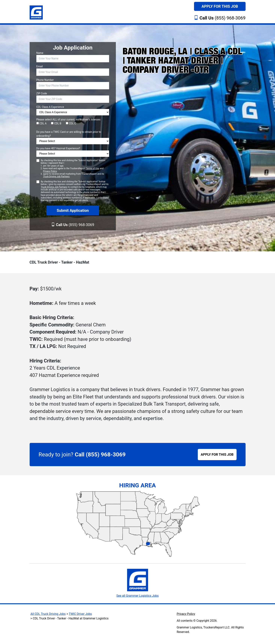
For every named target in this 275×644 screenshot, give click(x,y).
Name (40, 53)
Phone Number (45, 80)
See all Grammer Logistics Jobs (137, 596)
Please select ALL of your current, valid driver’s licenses (68, 119)
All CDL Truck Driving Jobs (48, 614)
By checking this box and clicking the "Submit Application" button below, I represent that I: (75, 169)
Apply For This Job (220, 6)
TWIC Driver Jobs (80, 614)
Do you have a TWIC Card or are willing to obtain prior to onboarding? (69, 134)
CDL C (71, 123)
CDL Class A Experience (50, 107)
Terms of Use (93, 168)
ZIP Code (42, 93)
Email (40, 66)
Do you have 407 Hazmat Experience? (58, 148)
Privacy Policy (50, 171)
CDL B (56, 123)
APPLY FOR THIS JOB (217, 454)
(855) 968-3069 (222, 18)
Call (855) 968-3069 (100, 454)
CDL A (42, 123)
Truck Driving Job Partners (56, 177)
